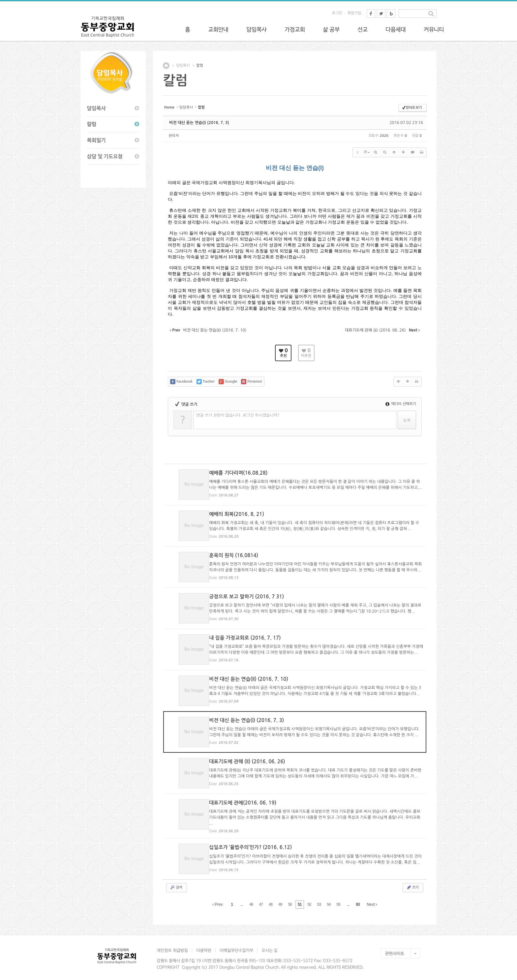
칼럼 (200, 65)
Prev (218, 901)
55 (338, 901)
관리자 (174, 136)
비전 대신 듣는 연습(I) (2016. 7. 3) (199, 123)
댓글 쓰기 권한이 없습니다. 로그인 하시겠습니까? (238, 415)
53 (319, 901)
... (242, 901)
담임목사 (183, 65)
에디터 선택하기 (401, 404)
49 (280, 901)
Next (372, 901)
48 (271, 901)
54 (329, 901)
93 (358, 901)
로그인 (337, 13)
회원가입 (354, 13)
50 (290, 901)
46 (251, 901)
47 (261, 901)
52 (309, 901)
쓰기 (412, 884)
